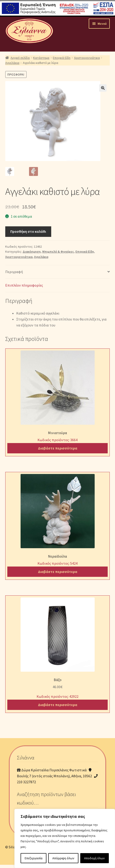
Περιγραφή (14, 271)
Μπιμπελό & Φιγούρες (58, 252)
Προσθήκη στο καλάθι (28, 231)
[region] (65, 838)
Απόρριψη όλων (63, 858)
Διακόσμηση (32, 252)
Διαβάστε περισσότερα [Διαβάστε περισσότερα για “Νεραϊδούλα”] (58, 571)
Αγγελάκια (12, 63)
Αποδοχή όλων (94, 858)
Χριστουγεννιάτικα (87, 58)
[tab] (58, 272)
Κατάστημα (41, 58)
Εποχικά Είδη (62, 58)
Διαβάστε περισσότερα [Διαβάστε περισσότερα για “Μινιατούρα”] (58, 448)
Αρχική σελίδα (20, 58)
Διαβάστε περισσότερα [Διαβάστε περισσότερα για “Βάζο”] (58, 704)
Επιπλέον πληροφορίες (24, 285)
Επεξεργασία (34, 858)
